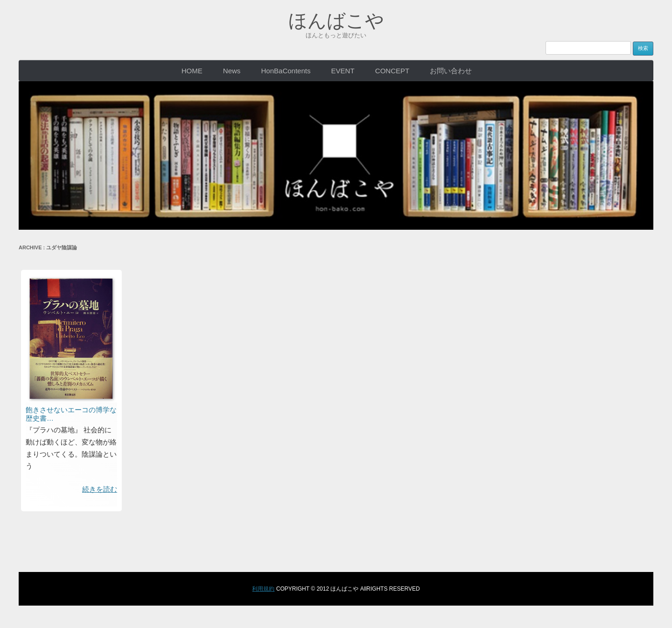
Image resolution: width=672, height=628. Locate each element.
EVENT (343, 71)
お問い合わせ (451, 71)
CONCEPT (392, 71)
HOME (192, 71)
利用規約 (263, 589)
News (232, 71)
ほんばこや (336, 21)
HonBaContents (286, 71)
